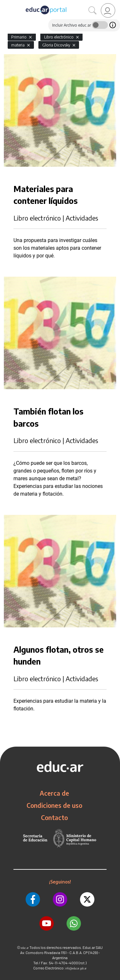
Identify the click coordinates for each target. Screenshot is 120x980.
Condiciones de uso (54, 805)
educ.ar (25, 948)
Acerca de (54, 793)
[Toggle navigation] (6, 4)
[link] (108, 10)
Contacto (54, 817)
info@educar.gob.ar (76, 968)
